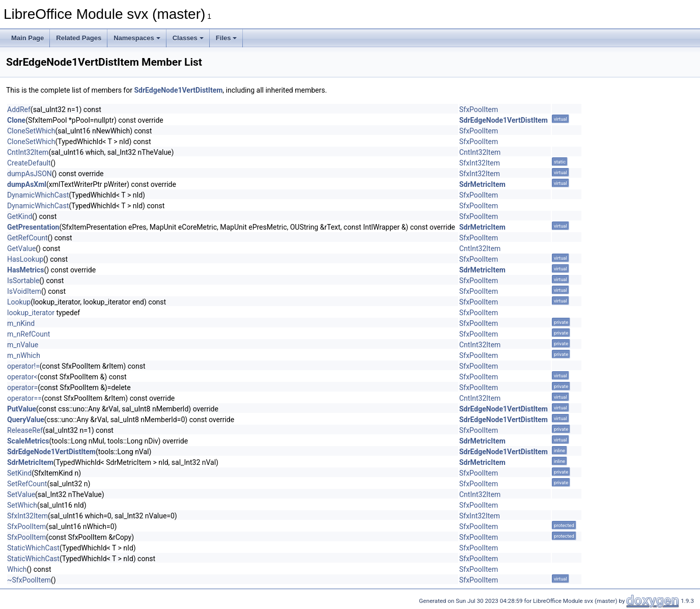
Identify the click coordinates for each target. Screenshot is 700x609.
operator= (22, 387)
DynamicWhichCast (38, 195)
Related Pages (79, 38)
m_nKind (21, 323)
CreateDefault (29, 163)
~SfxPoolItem (29, 580)
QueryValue (26, 420)
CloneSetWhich (31, 131)
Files (227, 38)
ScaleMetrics (28, 441)
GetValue (21, 248)
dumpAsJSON (30, 174)
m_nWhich (24, 355)
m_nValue (23, 345)
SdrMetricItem (482, 184)
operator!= (23, 366)
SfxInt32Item (480, 163)
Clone (16, 120)
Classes (188, 38)
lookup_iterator (31, 313)
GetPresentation (33, 227)
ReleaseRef (25, 430)
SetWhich (22, 505)
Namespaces (137, 38)
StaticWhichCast (33, 548)
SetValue (21, 494)
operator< (22, 377)
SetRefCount (27, 484)
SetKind (19, 473)
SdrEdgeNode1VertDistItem (178, 90)
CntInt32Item (28, 152)
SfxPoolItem (479, 109)
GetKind (20, 216)
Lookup (19, 302)
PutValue (22, 409)
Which (17, 569)
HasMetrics (25, 270)
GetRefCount (27, 238)
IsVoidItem (24, 291)
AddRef (19, 109)
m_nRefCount (29, 334)
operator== (24, 398)
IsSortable (23, 281)
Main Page (27, 38)
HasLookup (25, 259)
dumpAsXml (27, 184)
